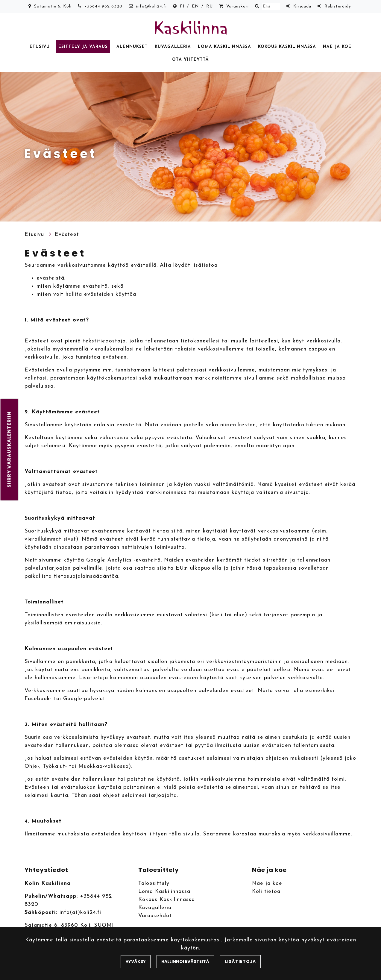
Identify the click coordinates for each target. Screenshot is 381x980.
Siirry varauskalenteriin (9, 450)
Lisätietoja (240, 961)
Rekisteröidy (338, 6)
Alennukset (132, 47)
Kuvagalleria (173, 47)
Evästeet (67, 235)
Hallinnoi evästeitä (185, 961)
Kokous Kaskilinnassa (287, 47)
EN (195, 6)
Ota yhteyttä (190, 60)
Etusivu (40, 47)
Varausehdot (155, 916)
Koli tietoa (266, 892)
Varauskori (237, 6)
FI (182, 6)
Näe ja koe (337, 47)
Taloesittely (154, 883)
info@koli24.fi (151, 6)
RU (210, 6)
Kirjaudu (302, 6)
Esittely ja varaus (83, 47)
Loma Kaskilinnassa (224, 47)
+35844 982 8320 (103, 6)
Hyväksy (136, 961)
